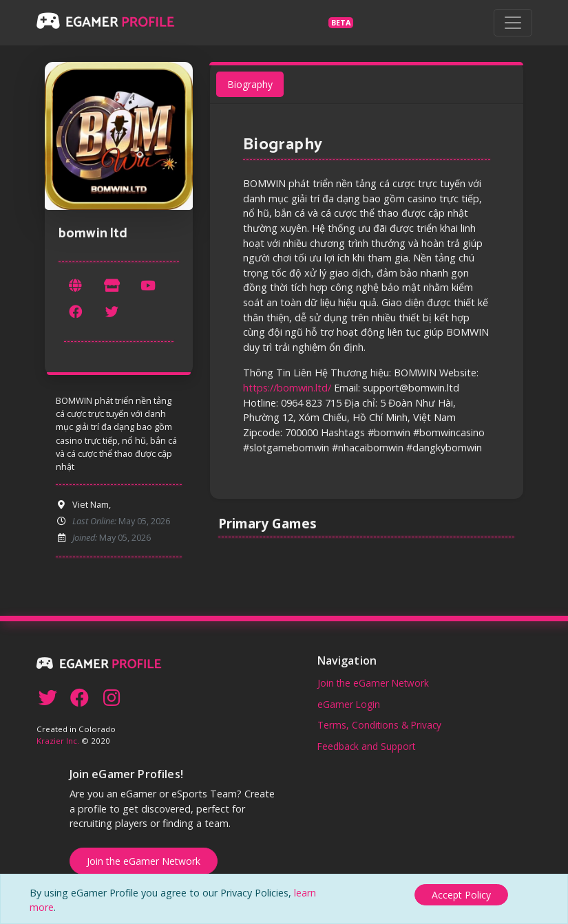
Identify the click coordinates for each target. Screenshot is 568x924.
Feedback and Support (366, 746)
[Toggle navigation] (513, 23)
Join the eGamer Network (373, 683)
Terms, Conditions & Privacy (379, 725)
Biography (250, 85)
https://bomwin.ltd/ (287, 388)
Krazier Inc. (58, 741)
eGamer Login (349, 704)
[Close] (461, 893)
